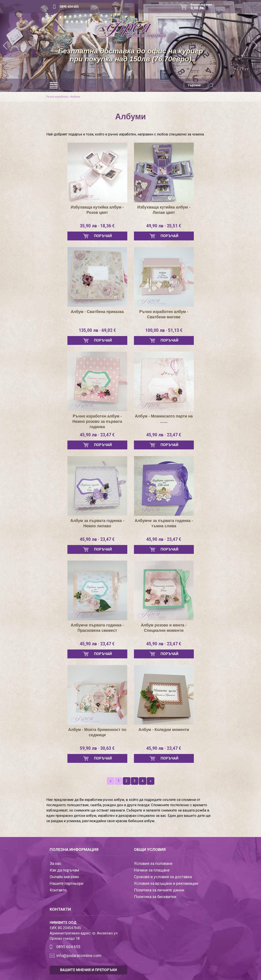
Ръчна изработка (57, 97)
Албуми (75, 97)
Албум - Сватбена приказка (97, 312)
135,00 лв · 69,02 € (97, 331)
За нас (56, 863)
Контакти (58, 890)
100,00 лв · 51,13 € (164, 331)
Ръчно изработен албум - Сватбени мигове (164, 314)
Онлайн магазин (64, 877)
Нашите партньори (67, 883)
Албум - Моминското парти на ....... (164, 419)
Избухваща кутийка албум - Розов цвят (97, 210)
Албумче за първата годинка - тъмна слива (164, 523)
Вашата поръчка (203, 7)
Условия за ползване (153, 863)
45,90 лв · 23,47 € (97, 435)
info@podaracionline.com (79, 956)
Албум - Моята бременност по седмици (97, 732)
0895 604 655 (69, 7)
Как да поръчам (64, 870)
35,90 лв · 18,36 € (97, 226)
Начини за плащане (152, 870)
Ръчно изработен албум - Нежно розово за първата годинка (97, 421)
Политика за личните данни (159, 890)
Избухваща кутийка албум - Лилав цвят (164, 210)
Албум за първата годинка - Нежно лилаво (97, 523)
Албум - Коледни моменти (164, 730)
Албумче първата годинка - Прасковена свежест (97, 628)
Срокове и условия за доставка (163, 877)
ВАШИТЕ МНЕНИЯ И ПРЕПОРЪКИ (88, 970)
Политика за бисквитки (155, 897)
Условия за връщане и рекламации (166, 883)
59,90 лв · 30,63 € (97, 748)
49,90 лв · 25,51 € (164, 226)
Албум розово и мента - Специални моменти (164, 628)
